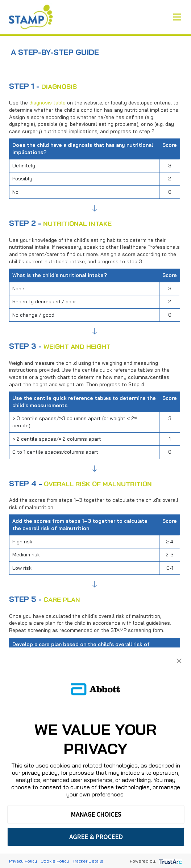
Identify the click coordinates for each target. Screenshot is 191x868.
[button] (179, 660)
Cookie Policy (55, 861)
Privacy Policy (23, 861)
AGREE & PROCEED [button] (96, 837)
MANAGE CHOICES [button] (96, 814)
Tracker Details (88, 861)
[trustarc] (170, 861)
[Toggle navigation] (177, 17)
